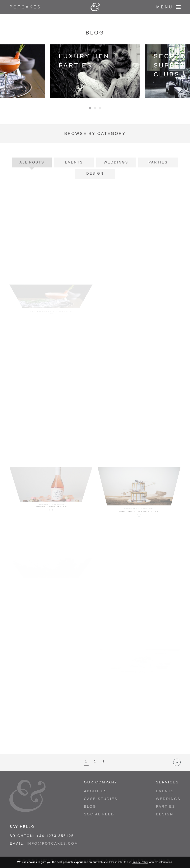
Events (74, 162)
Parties (158, 162)
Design (95, 173)
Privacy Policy (140, 862)
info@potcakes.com (52, 843)
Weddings (116, 162)
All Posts (32, 162)
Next (177, 762)
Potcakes (25, 7)
